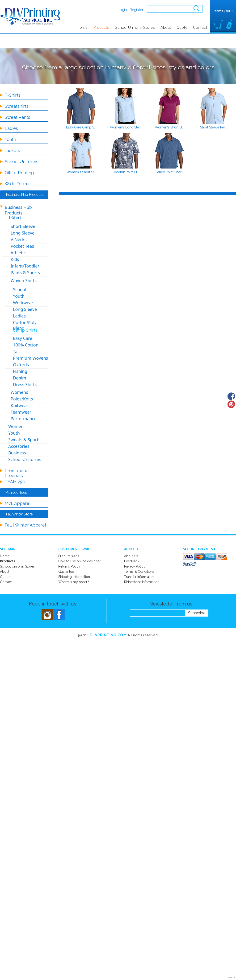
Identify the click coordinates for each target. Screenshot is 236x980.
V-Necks (19, 239)
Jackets (12, 150)
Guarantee (66, 572)
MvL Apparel (18, 503)
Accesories (19, 446)
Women (16, 426)
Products (101, 27)
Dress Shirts (25, 384)
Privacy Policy (135, 566)
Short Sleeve (23, 226)
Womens (19, 392)
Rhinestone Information (142, 582)
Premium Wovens (30, 358)
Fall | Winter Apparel (25, 525)
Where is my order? (74, 582)
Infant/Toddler (25, 266)
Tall (16, 351)
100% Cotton (26, 345)
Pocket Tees (22, 246)
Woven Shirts (24, 280)
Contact (200, 27)
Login (122, 10)
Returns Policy (69, 566)
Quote (182, 27)
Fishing (20, 371)
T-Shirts (13, 95)
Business (17, 453)
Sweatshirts (17, 106)
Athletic (18, 253)
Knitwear (19, 405)
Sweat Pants (17, 117)
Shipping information (74, 577)
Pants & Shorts (25, 272)
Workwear (23, 303)
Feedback (132, 561)
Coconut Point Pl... (125, 172)
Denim (20, 378)
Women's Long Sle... (125, 127)
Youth (10, 139)
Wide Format (18, 184)
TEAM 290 (15, 482)
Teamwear (21, 412)
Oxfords (21, 365)
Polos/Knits (22, 399)
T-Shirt (15, 217)
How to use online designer (79, 561)
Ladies (11, 128)
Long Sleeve (23, 233)
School (20, 289)
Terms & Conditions (139, 572)
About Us (131, 556)
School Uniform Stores (135, 27)
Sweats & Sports (24, 440)
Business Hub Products (18, 210)
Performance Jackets (24, 421)
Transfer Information (139, 577)
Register (136, 10)
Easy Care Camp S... (81, 127)
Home (82, 27)
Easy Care (23, 338)
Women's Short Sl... (170, 127)
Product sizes (69, 556)
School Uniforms (21, 162)
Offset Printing (19, 173)
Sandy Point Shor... (169, 172)
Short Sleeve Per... (214, 127)
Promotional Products (17, 473)
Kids (15, 259)
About (166, 27)
